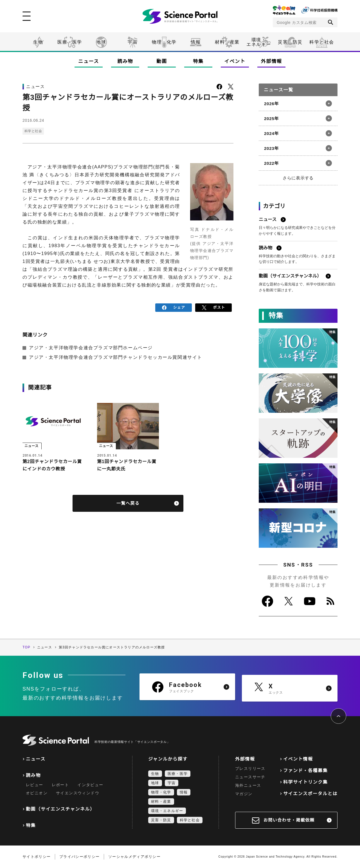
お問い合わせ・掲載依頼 (289, 820)
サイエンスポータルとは (310, 794)
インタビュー (90, 785)
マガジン (244, 794)
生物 (38, 42)
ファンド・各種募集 (305, 771)
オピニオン (37, 793)
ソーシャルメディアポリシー (134, 857)
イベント (235, 61)
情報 (196, 42)
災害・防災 (290, 42)
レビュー (35, 785)
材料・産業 (227, 42)
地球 (101, 42)
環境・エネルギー (167, 811)
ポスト (214, 307)
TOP (26, 647)
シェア (174, 307)
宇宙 (133, 42)
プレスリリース (250, 768)
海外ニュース (248, 785)
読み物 (125, 61)
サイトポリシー (37, 857)
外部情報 (272, 61)
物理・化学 (164, 42)
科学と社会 (322, 42)
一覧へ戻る (128, 503)
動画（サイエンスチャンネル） (60, 809)
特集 (198, 61)
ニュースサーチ (250, 777)
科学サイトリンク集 (305, 782)
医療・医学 (70, 42)
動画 (162, 61)
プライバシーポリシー (79, 857)
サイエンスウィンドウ (78, 793)
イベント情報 (298, 759)
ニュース (89, 61)
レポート (60, 785)
